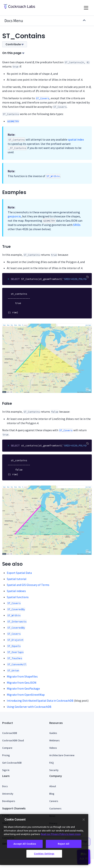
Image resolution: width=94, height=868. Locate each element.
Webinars (54, 740)
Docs (5, 786)
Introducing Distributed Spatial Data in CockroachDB (40, 701)
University (8, 794)
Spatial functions (18, 597)
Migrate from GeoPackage (23, 688)
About (53, 786)
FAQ (52, 763)
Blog (52, 794)
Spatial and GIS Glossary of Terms (28, 585)
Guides (53, 733)
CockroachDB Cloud (13, 740)
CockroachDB (10, 733)
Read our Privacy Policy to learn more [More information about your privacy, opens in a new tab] (61, 834)
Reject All (64, 844)
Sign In (6, 770)
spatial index (76, 139)
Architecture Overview (62, 755)
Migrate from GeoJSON (22, 683)
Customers (55, 808)
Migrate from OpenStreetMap (26, 695)
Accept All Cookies (25, 844)
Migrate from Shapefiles (22, 676)
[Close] (84, 820)
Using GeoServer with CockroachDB (29, 707)
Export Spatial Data (19, 573)
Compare (7, 748)
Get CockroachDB (12, 763)
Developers (9, 801)
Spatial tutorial (17, 579)
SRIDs (77, 225)
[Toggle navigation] (86, 8)
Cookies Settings (44, 854)
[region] (44, 840)
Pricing (6, 755)
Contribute (15, 44)
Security (54, 770)
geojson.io (14, 216)
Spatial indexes (16, 591)
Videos (53, 748)
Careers (54, 801)
